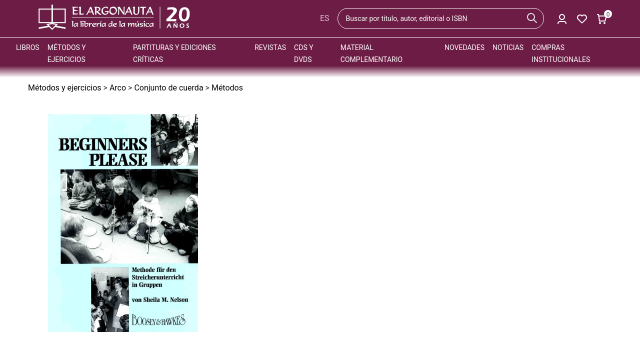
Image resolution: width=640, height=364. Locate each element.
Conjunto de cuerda (168, 88)
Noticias (508, 47)
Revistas (270, 47)
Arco (118, 88)
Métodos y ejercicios (65, 88)
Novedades (464, 47)
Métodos (227, 88)
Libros (28, 47)
